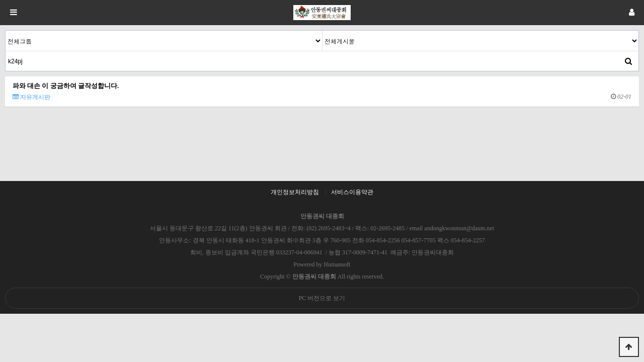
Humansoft (337, 264)
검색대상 (6, 31)
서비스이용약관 (352, 192)
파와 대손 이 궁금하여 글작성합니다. (66, 86)
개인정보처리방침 (295, 192)
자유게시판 (31, 97)
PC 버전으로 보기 (322, 298)
